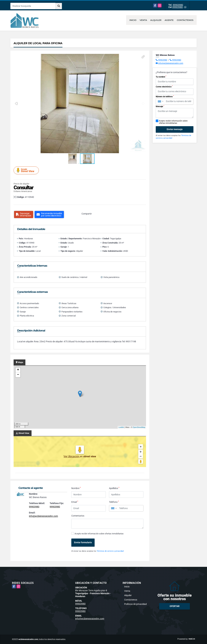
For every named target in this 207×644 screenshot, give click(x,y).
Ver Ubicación (72, 456)
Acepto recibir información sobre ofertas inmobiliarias (99, 534)
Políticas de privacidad (135, 604)
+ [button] (18, 370)
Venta (143, 20)
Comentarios (78, 516)
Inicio (133, 20)
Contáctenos (185, 20)
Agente (169, 20)
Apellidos (114, 488)
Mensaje (160, 106)
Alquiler (156, 20)
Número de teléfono (165, 96)
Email (75, 502)
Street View (27, 170)
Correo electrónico (164, 87)
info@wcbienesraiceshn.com (43, 516)
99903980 (178, 5)
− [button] (18, 375)
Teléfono (114, 502)
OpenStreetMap (139, 427)
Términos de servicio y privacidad (110, 551)
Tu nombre (161, 77)
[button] (143, 57)
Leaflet (121, 427)
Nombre (76, 488)
